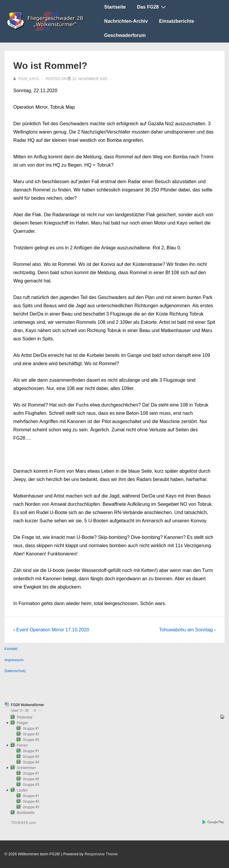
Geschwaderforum (125, 35)
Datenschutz (15, 671)
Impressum (14, 660)
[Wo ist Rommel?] (90, 79)
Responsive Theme (101, 854)
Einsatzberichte (177, 21)
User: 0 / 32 (20, 711)
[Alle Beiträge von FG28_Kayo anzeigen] (27, 79)
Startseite (115, 7)
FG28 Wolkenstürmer (28, 705)
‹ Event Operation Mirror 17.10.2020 (51, 630)
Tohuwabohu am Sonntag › (187, 630)
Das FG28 (152, 7)
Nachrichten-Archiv (126, 21)
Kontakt (11, 649)
